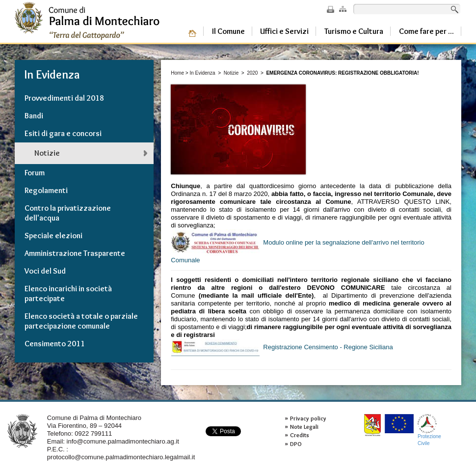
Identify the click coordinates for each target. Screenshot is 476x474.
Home (177, 73)
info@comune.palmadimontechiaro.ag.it (123, 441)
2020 (252, 73)
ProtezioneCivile (429, 430)
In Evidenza (202, 73)
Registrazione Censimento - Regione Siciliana (282, 347)
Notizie (231, 73)
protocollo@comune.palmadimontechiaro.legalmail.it (121, 457)
